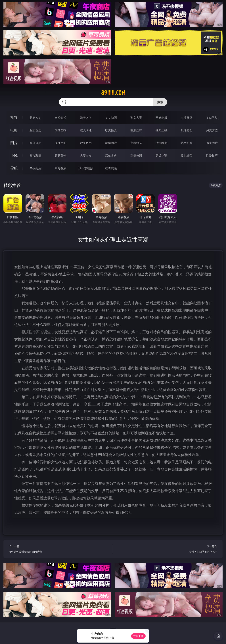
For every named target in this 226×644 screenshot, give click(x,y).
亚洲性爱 (35, 130)
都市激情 (35, 155)
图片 (14, 143)
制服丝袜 (136, 130)
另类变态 (212, 130)
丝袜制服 (161, 118)
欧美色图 (86, 143)
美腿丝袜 (136, 143)
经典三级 (161, 130)
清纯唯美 (161, 143)
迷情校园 (136, 155)
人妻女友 (86, 155)
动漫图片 (111, 143)
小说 (14, 155)
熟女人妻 (136, 118)
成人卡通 (86, 130)
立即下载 (138, 636)
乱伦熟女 (187, 130)
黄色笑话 (187, 155)
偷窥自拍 (35, 143)
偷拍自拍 (60, 130)
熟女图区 (187, 143)
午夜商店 (35, 168)
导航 (14, 168)
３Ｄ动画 (111, 118)
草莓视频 (60, 168)
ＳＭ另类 (212, 118)
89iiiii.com (113, 93)
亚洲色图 (60, 143)
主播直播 (187, 118)
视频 (14, 117)
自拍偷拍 (60, 118)
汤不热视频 (86, 168)
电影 (14, 130)
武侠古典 (111, 155)
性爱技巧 (212, 155)
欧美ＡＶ (86, 118)
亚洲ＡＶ (35, 118)
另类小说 (161, 155)
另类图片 (212, 143)
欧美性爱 (111, 130)
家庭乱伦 (60, 155)
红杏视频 (111, 168)
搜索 (160, 102)
